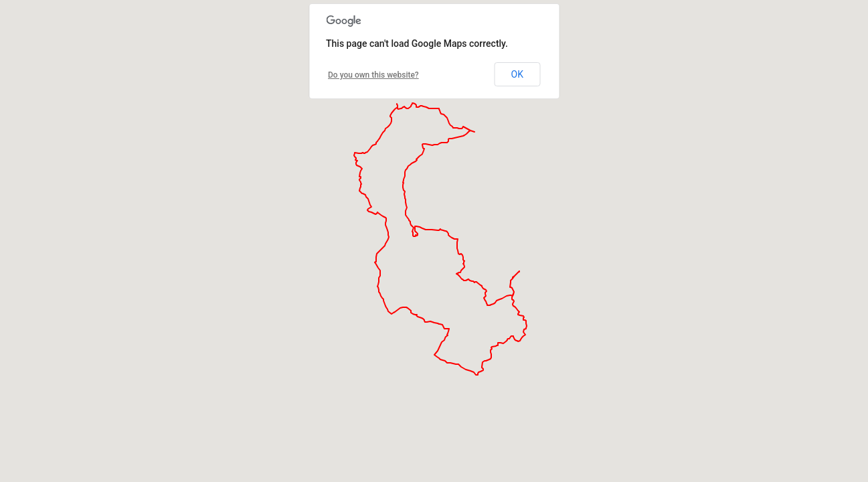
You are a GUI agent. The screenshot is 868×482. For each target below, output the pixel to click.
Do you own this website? (373, 75)
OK (517, 74)
